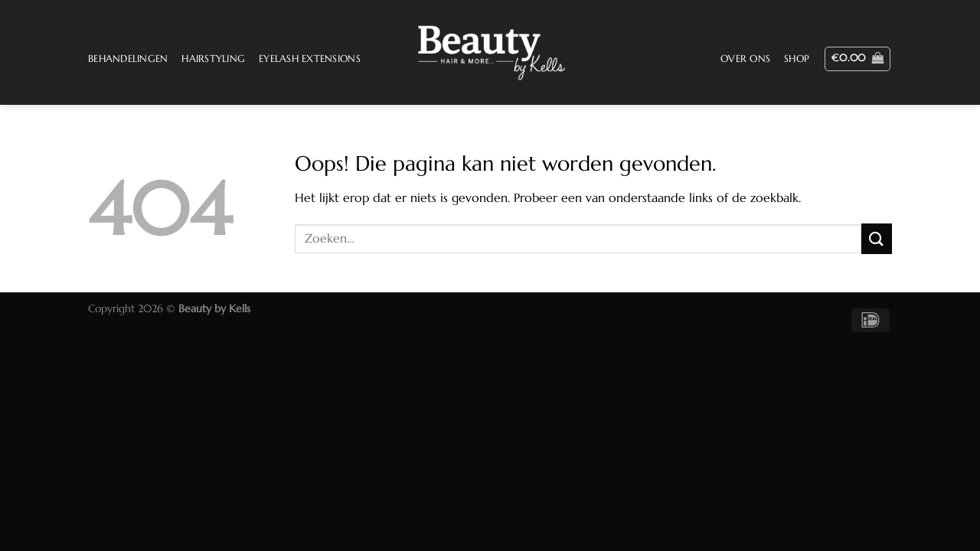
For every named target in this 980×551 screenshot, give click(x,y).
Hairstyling (213, 59)
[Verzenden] (877, 238)
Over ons (745, 59)
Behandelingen (128, 59)
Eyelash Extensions (310, 59)
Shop (797, 59)
